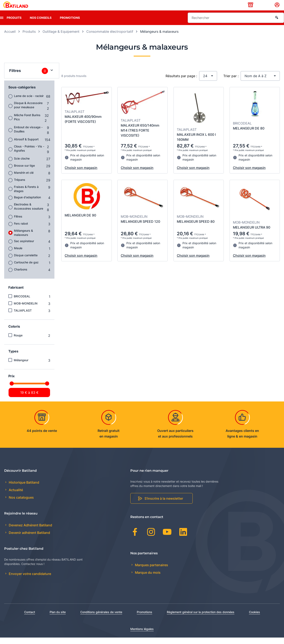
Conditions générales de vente (101, 618)
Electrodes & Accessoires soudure (29, 213)
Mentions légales (142, 635)
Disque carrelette (26, 262)
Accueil (10, 38)
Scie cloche (22, 165)
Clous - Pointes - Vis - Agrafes (29, 155)
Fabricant (16, 294)
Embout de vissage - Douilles (28, 136)
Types (13, 358)
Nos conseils (41, 24)
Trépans (20, 186)
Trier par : (231, 82)
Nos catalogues (21, 504)
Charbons (21, 276)
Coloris (14, 333)
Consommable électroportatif (110, 38)
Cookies (254, 618)
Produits (14, 24)
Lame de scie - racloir (29, 102)
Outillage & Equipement (61, 38)
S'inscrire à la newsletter (164, 505)
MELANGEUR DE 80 (249, 135)
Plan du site (58, 618)
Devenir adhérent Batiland (29, 539)
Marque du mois (147, 579)
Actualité (15, 497)
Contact (30, 618)
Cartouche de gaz (26, 269)
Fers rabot (21, 230)
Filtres (18, 223)
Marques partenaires (151, 571)
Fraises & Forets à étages (26, 195)
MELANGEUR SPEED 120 (140, 228)
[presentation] (2, 24)
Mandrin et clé (24, 179)
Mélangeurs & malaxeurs (23, 239)
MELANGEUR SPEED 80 (196, 228)
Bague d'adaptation (27, 204)
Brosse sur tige (24, 172)
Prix (11, 382)
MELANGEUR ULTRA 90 (252, 234)
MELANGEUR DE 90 (80, 222)
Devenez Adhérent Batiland (30, 532)
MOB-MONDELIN (26, 310)
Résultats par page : (181, 82)
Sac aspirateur (24, 247)
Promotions (70, 24)
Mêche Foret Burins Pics (27, 124)
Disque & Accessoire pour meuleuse (28, 111)
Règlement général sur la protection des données (201, 618)
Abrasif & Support (26, 146)
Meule (18, 255)
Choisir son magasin (81, 174)
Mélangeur (21, 367)
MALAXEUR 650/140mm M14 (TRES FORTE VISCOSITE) (140, 137)
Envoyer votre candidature (30, 580)
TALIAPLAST (23, 317)
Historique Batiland (24, 489)
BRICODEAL (22, 303)
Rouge (18, 342)
